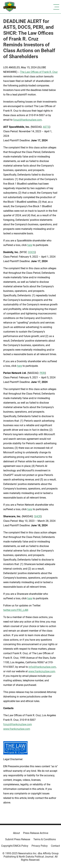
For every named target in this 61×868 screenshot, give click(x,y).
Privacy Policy (40, 846)
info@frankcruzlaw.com (42, 667)
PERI (42, 373)
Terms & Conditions (45, 839)
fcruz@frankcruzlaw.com (27, 120)
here (30, 245)
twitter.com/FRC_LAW (16, 610)
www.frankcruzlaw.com (42, 671)
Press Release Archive (36, 833)
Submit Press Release (18, 839)
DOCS (32, 252)
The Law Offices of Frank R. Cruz (39, 72)
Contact (55, 846)
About (16, 833)
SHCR (37, 516)
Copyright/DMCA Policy (15, 846)
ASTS (46, 127)
